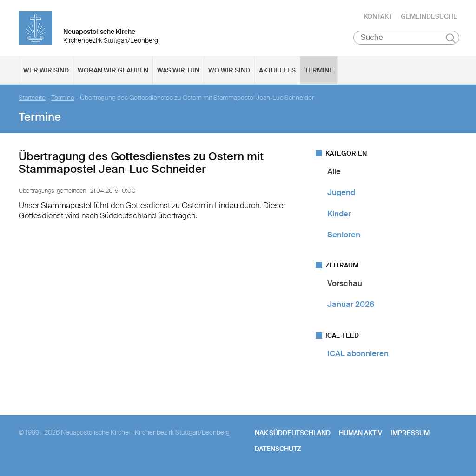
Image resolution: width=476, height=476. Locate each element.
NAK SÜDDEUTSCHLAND (293, 433)
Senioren (344, 235)
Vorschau (345, 283)
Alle (334, 171)
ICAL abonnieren (358, 353)
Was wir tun (178, 70)
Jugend (341, 192)
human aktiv (360, 433)
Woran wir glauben (113, 70)
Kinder (339, 214)
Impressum (410, 433)
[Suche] (407, 38)
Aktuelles (277, 70)
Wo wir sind (229, 70)
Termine (319, 70)
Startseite (32, 98)
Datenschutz (278, 449)
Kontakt (378, 16)
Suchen (451, 38)
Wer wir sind (46, 70)
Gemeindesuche (429, 16)
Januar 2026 (351, 304)
